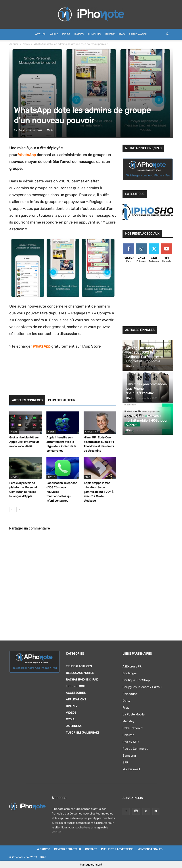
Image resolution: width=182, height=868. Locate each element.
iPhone (110, 34)
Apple (54, 34)
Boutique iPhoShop (136, 680)
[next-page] (19, 510)
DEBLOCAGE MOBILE (80, 673)
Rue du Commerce (135, 749)
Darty (126, 701)
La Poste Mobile (134, 714)
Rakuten (128, 735)
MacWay (128, 721)
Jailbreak (74, 726)
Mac (87, 477)
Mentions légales (150, 849)
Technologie (76, 686)
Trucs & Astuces (79, 666)
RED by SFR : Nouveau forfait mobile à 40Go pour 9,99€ (147, 421)
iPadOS (79, 34)
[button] (168, 34)
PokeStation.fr (133, 728)
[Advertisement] (148, 296)
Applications (76, 699)
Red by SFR (131, 742)
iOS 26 (66, 34)
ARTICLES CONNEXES (27, 400)
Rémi (22, 130)
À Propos (44, 849)
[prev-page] (12, 510)
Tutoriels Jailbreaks (83, 733)
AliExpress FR (132, 666)
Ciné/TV (72, 706)
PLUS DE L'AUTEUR (62, 400)
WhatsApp (27, 155)
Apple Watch (138, 34)
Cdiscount (130, 694)
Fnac (126, 708)
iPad (122, 34)
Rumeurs (94, 34)
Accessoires (76, 693)
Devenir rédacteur (68, 849)
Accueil (41, 34)
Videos (71, 713)
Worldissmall (131, 769)
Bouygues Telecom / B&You (142, 687)
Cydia (70, 719)
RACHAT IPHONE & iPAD (82, 680)
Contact (91, 849)
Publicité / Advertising (117, 849)
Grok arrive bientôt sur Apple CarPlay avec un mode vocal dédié (24, 442)
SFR (125, 762)
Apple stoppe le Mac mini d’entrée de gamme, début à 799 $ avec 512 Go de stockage (99, 492)
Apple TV (90, 432)
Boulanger (130, 673)
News (26, 44)
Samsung (129, 756)
